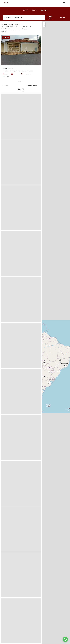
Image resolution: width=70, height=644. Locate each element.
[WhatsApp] (65, 639)
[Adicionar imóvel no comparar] (23, 90)
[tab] (25, 10)
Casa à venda (8, 68)
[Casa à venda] (21, 50)
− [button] (44, 26)
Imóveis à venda (5, 28)
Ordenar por (28, 27)
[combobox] (24, 18)
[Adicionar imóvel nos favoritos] (19, 90)
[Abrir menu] (64, 3)
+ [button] (44, 23)
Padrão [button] (25, 29)
